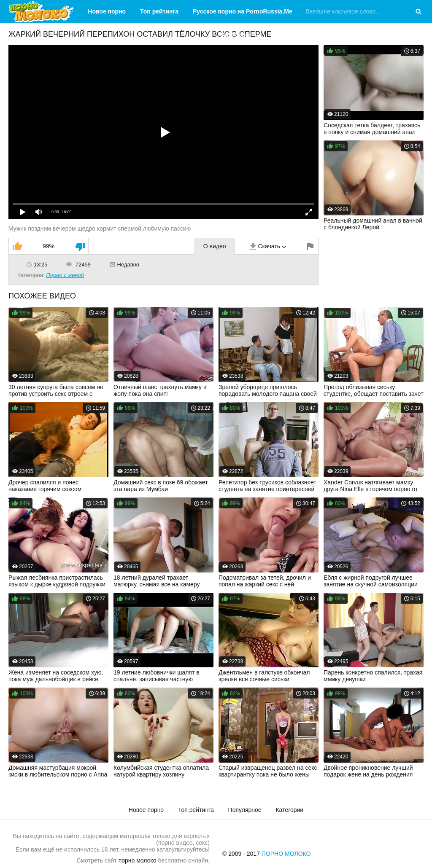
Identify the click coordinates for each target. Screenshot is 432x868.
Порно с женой (65, 275)
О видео (215, 246)
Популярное (245, 810)
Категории (236, 35)
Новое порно (107, 11)
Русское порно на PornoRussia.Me (243, 11)
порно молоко (138, 860)
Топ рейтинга (159, 11)
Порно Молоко (286, 854)
